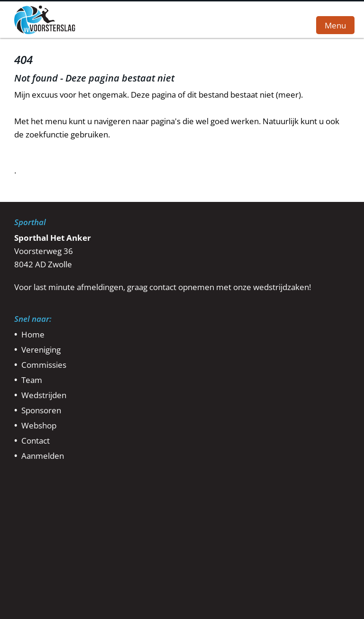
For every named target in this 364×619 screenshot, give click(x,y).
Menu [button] (335, 25)
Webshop (39, 425)
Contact (36, 441)
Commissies (44, 365)
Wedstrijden (44, 395)
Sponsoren (41, 410)
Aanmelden (43, 456)
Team (32, 380)
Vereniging (41, 350)
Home (33, 334)
